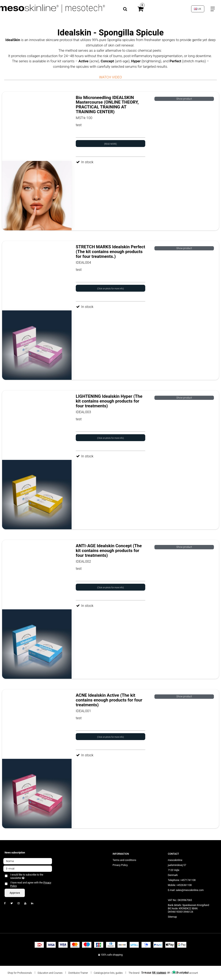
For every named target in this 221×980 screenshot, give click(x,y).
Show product (184, 99)
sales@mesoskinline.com (190, 890)
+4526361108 (184, 885)
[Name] (28, 861)
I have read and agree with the (31, 884)
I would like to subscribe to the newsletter (27, 876)
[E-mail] (28, 868)
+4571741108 (188, 880)
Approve (15, 893)
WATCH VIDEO (110, 77)
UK (198, 9)
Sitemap (172, 917)
